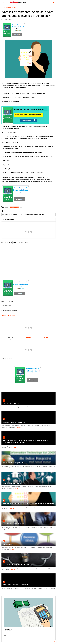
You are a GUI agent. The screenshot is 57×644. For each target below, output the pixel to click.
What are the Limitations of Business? (16, 585)
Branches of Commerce (11, 403)
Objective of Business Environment (14, 422)
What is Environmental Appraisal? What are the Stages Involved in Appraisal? (28, 503)
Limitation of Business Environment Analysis (18, 564)
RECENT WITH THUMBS (8, 316)
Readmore (32, 407)
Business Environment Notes (10, 7)
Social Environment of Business (13, 524)
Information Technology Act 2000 (14, 463)
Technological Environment (12, 483)
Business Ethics (8, 544)
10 (4, 582)
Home (5, 635)
